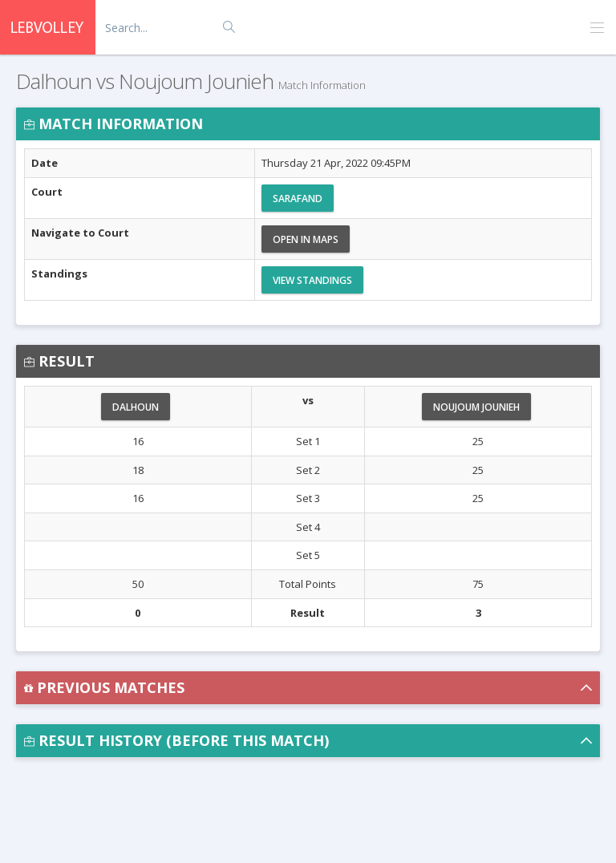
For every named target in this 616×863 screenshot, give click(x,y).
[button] (308, 688)
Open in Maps (306, 239)
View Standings (312, 280)
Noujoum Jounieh (476, 407)
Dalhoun (136, 407)
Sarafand (298, 199)
